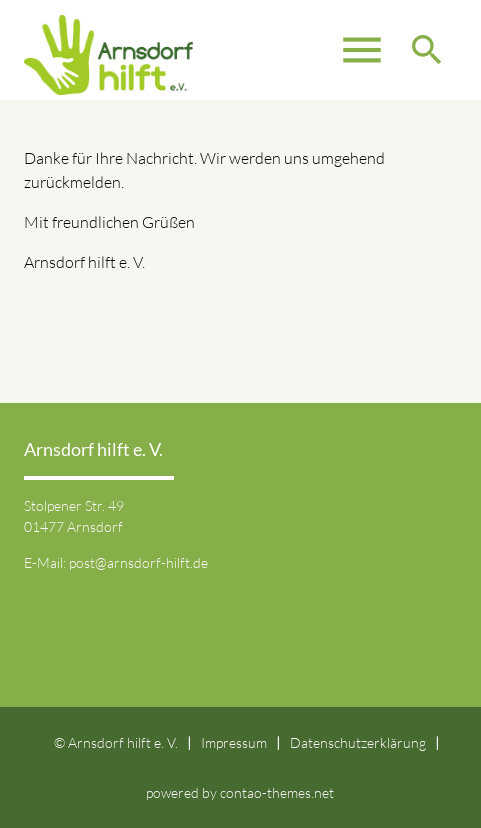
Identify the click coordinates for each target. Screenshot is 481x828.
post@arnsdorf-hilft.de (138, 562)
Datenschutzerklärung (358, 742)
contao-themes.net (277, 792)
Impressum (234, 742)
